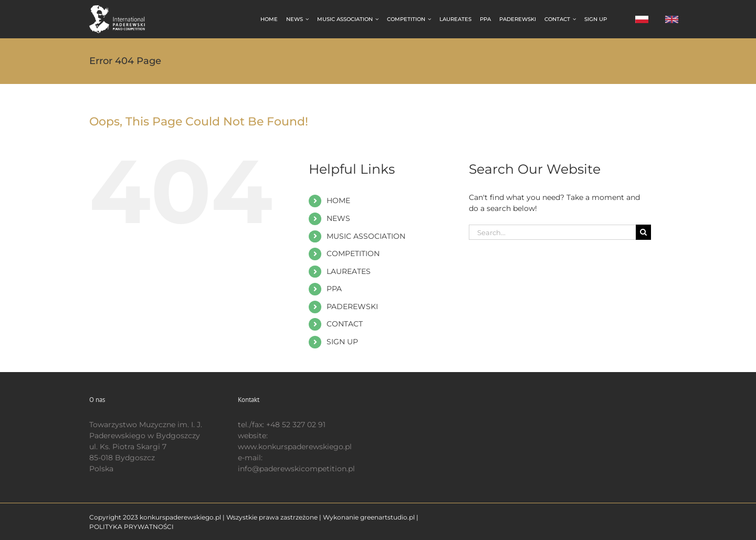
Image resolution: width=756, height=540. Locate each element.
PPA (334, 289)
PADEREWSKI (352, 306)
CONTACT (345, 324)
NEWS (338, 218)
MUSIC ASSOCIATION (366, 236)
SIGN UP (342, 342)
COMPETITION (353, 253)
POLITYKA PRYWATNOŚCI (132, 527)
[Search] (643, 232)
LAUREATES (349, 271)
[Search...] (552, 232)
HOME (338, 200)
